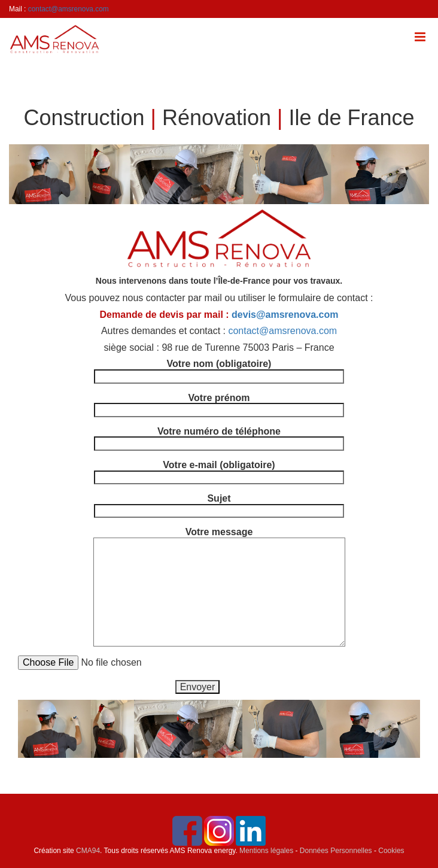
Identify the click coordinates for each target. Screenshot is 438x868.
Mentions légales (266, 851)
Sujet (219, 505)
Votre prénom (219, 404)
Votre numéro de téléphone (219, 438)
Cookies (391, 851)
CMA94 (88, 851)
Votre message (219, 537)
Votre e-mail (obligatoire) (219, 471)
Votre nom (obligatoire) (219, 370)
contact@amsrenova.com (69, 9)
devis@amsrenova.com (285, 315)
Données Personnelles (336, 851)
